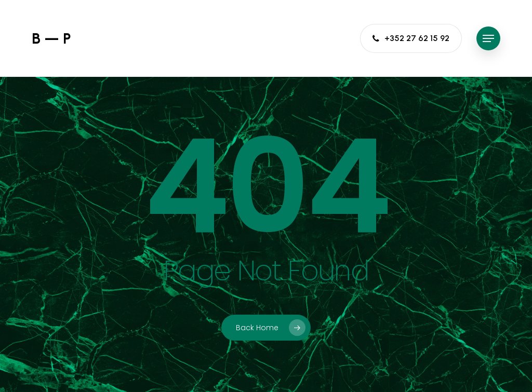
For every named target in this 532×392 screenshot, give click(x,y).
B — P (51, 38)
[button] (488, 39)
